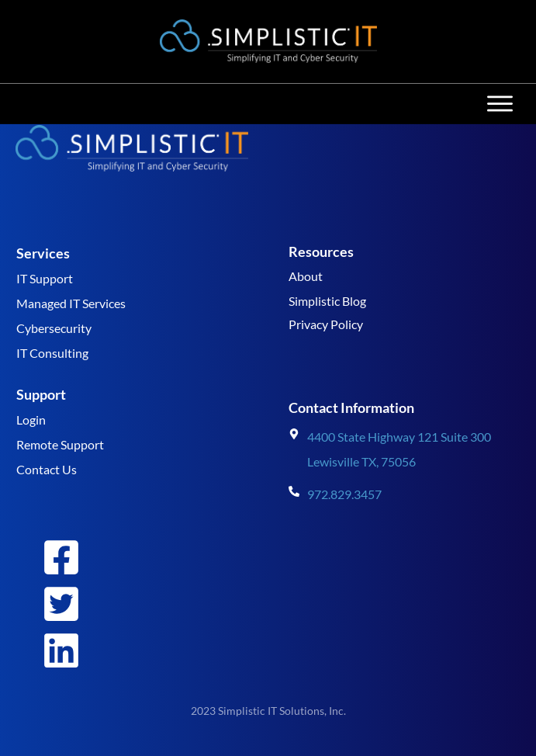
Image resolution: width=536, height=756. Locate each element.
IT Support (45, 278)
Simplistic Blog (327, 301)
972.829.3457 (344, 494)
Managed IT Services (71, 303)
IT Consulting (52, 353)
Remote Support (60, 444)
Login (31, 420)
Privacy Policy (326, 324)
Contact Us (47, 469)
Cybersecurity (54, 328)
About (306, 276)
